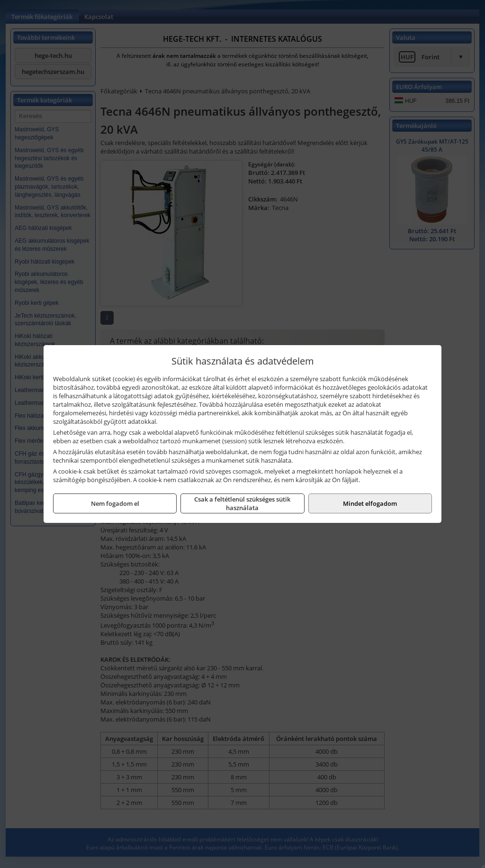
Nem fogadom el (115, 503)
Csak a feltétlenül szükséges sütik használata (242, 503)
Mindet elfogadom (370, 503)
